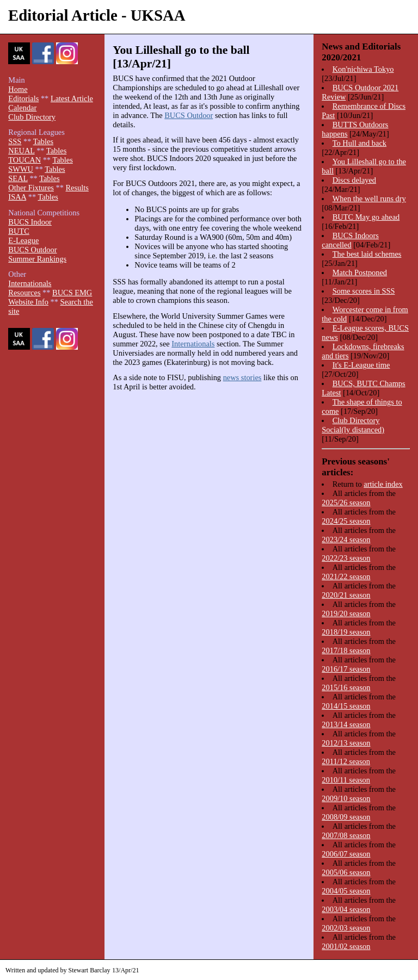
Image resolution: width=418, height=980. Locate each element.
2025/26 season (346, 503)
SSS (15, 141)
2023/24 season (346, 539)
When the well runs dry (369, 199)
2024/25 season (346, 521)
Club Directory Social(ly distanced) (353, 425)
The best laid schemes (367, 254)
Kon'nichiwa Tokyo (363, 69)
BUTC (19, 231)
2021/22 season (346, 576)
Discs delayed (354, 180)
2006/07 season (346, 854)
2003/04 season (346, 909)
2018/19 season (346, 632)
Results (77, 188)
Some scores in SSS (364, 291)
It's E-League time (361, 365)
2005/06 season (346, 872)
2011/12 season (346, 761)
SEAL (18, 178)
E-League (23, 240)
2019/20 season (346, 613)
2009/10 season (346, 798)
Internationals (193, 344)
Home (18, 89)
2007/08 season (346, 835)
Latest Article (72, 98)
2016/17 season (346, 669)
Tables (43, 141)
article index (383, 484)
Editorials (23, 98)
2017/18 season (346, 650)
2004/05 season (346, 891)
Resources (24, 293)
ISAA (17, 197)
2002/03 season (346, 928)
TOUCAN (24, 160)
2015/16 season (346, 687)
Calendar (22, 108)
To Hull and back (359, 143)
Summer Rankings (37, 259)
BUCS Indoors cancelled (350, 240)
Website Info (28, 302)
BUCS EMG (72, 293)
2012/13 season (346, 743)
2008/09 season (346, 817)
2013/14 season (346, 724)
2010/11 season (346, 780)
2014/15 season (346, 706)
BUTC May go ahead (366, 217)
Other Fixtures (31, 188)
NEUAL (21, 151)
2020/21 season (346, 595)
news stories (242, 377)
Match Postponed (360, 272)
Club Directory (32, 117)
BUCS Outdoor (189, 115)
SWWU (21, 169)
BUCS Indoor (30, 222)
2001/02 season (346, 946)
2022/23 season (346, 558)
